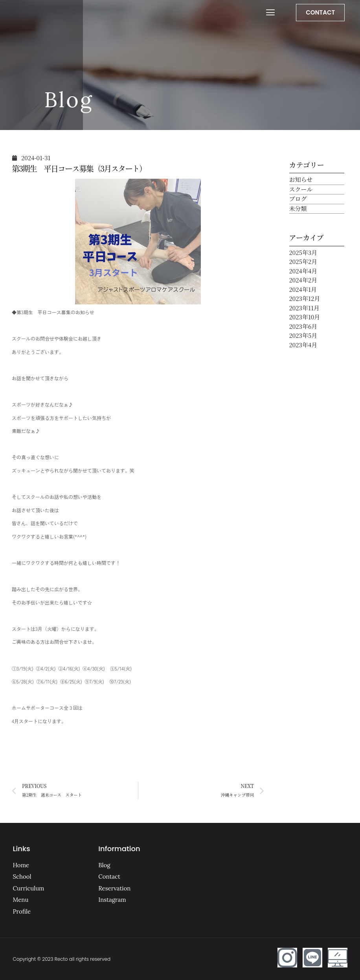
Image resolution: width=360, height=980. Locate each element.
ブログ (298, 199)
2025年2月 (303, 261)
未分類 (298, 208)
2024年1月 (303, 289)
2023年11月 (305, 308)
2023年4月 (303, 345)
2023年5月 (303, 335)
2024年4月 (303, 271)
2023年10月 (305, 317)
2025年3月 (303, 252)
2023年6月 (303, 326)
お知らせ (301, 179)
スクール (301, 189)
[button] (270, 13)
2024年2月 (303, 280)
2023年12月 (305, 298)
